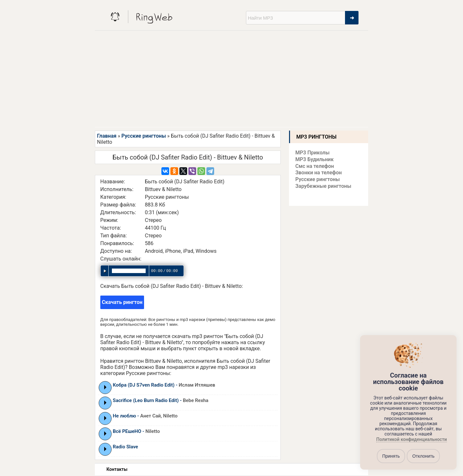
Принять (391, 456)
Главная (107, 136)
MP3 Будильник (315, 159)
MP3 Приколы (313, 153)
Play (105, 387)
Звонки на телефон (319, 173)
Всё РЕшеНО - (136, 431)
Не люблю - (145, 416)
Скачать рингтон (122, 302)
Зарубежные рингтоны (323, 186)
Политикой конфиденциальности (411, 440)
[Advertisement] (232, 79)
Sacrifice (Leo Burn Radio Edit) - (161, 400)
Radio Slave (126, 447)
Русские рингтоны (144, 136)
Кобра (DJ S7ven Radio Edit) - (164, 385)
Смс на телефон (315, 166)
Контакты (117, 469)
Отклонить (423, 456)
